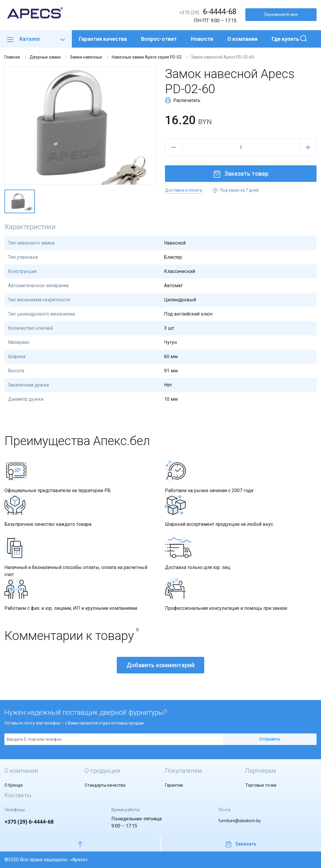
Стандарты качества (105, 785)
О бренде (14, 785)
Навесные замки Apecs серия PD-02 (147, 57)
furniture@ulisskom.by (240, 821)
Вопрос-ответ (159, 39)
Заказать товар (241, 174)
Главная (12, 57)
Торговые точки (261, 785)
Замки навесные (86, 57)
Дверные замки (45, 57)
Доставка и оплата (184, 190)
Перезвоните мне (281, 14)
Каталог (36, 39)
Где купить (285, 39)
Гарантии (174, 785)
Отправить (270, 739)
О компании (242, 39)
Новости (202, 39)
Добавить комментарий (160, 665)
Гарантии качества (103, 39)
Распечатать (183, 100)
